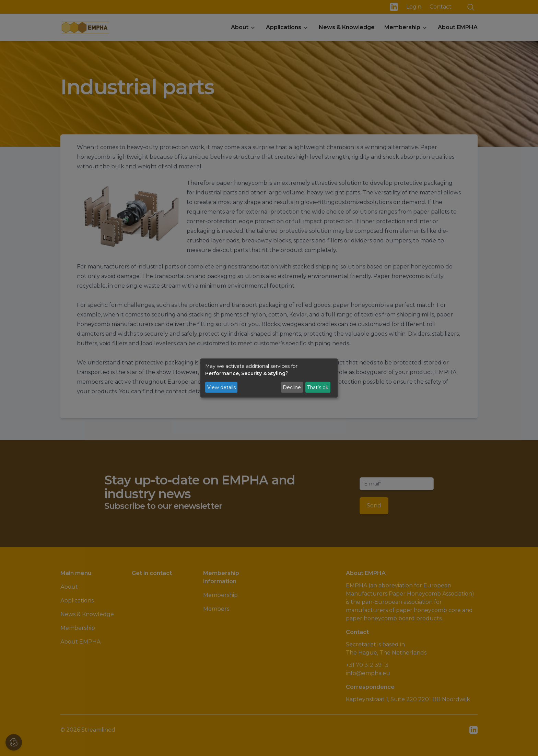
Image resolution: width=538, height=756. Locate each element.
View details (221, 387)
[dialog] (269, 378)
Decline (292, 387)
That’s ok (318, 387)
